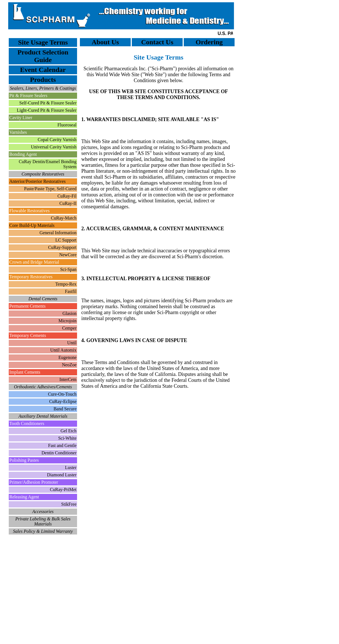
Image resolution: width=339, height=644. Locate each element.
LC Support (66, 240)
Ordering (209, 42)
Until (72, 343)
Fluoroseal (67, 125)
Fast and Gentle (62, 445)
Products (43, 80)
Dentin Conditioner (59, 453)
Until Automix (63, 350)
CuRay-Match (64, 218)
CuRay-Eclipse (63, 401)
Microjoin (67, 321)
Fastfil (71, 291)
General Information (58, 233)
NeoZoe (69, 365)
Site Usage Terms (43, 42)
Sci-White (67, 438)
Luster (71, 467)
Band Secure (65, 409)
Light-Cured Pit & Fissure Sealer (47, 110)
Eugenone (67, 357)
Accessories (43, 512)
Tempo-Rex (66, 284)
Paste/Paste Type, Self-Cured (50, 189)
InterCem (68, 379)
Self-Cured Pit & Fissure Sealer (48, 103)
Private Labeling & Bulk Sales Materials (43, 521)
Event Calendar (43, 70)
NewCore (68, 255)
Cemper (69, 328)
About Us (105, 42)
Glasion (69, 313)
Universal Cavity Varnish (54, 147)
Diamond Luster (62, 475)
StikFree (69, 504)
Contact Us (157, 42)
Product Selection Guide (43, 56)
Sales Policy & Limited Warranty (43, 531)
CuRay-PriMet (63, 489)
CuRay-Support (62, 247)
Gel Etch (69, 431)
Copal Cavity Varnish (57, 140)
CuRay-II (68, 203)
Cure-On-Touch (62, 394)
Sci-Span (68, 269)
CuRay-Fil (67, 196)
